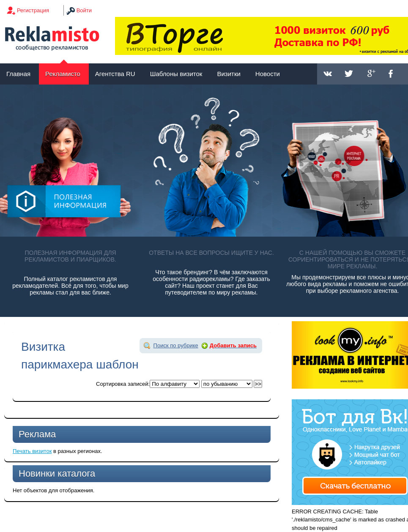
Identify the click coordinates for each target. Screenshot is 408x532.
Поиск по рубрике (176, 345)
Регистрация (33, 10)
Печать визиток (32, 451)
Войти (84, 10)
